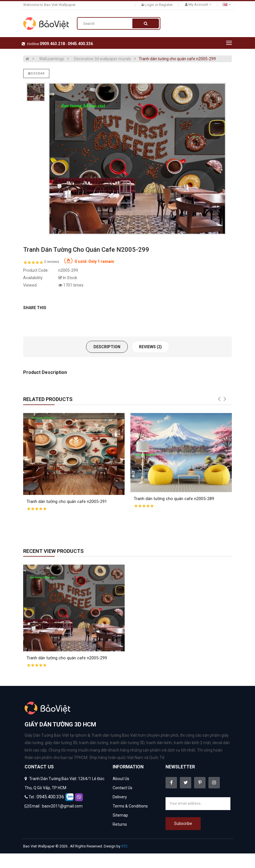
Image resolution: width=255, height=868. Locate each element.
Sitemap (120, 815)
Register (166, 5)
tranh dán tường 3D (127, 743)
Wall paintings (52, 59)
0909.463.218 (52, 44)
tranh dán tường (93, 743)
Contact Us (122, 788)
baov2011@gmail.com (62, 806)
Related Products (48, 399)
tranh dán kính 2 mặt (192, 743)
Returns (120, 824)
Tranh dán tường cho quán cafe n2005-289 (174, 499)
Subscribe (183, 823)
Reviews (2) (150, 347)
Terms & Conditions (130, 806)
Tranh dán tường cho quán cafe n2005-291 (67, 502)
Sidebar (36, 73)
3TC (124, 846)
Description (107, 347)
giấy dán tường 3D (61, 743)
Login (150, 5)
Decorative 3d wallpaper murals (102, 59)
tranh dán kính (159, 743)
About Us (121, 779)
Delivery (120, 797)
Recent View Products (53, 551)
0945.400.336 (80, 44)
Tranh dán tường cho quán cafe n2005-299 (177, 59)
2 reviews (52, 262)
